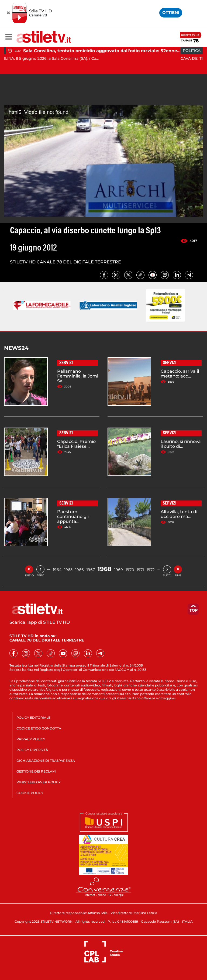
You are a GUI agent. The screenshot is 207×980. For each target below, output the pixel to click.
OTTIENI (171, 13)
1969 (119, 570)
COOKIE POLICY (30, 793)
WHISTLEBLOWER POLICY (39, 782)
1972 (151, 570)
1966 (80, 570)
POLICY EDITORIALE (33, 718)
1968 (105, 569)
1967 (91, 570)
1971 (140, 570)
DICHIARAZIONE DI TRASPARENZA (46, 761)
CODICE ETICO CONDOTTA (39, 728)
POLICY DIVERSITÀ (32, 750)
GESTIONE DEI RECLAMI (36, 771)
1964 (57, 570)
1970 (130, 570)
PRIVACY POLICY (31, 739)
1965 (68, 570)
